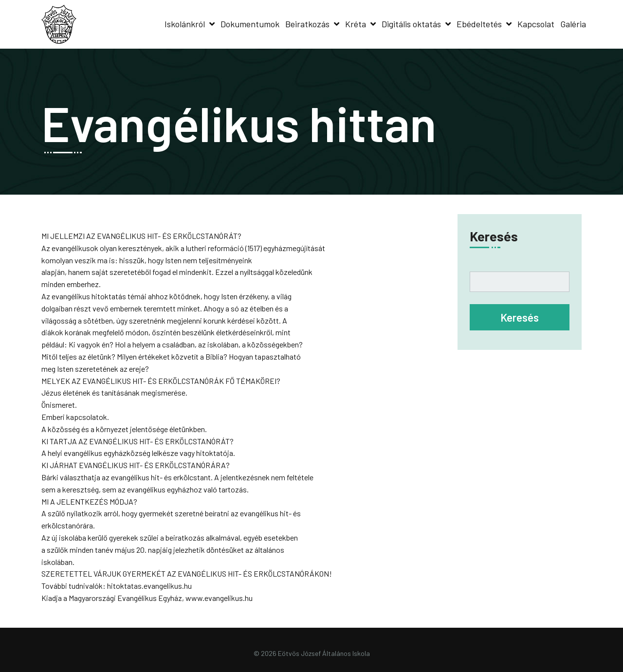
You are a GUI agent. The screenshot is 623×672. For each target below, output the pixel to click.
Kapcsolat (536, 24)
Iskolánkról (185, 24)
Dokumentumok (250, 24)
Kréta (356, 24)
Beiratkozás (307, 24)
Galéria (573, 24)
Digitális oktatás (411, 24)
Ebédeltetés (479, 24)
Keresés (494, 236)
